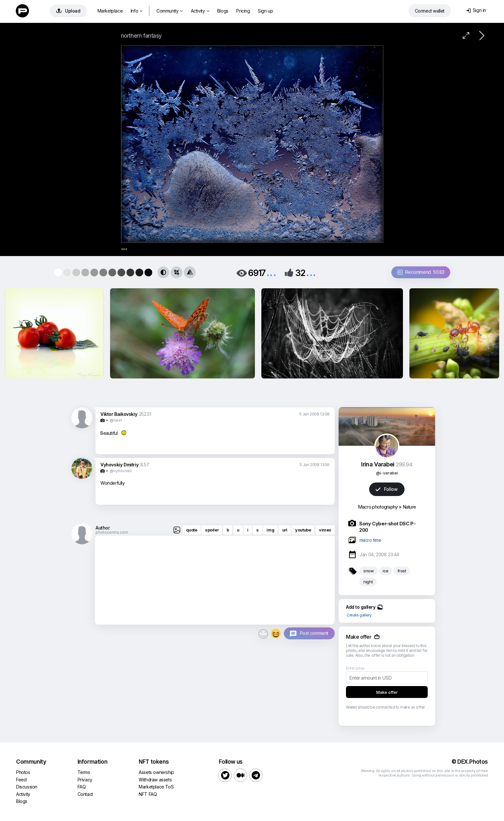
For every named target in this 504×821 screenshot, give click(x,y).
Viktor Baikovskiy (119, 414)
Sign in (476, 10)
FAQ (82, 787)
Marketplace (110, 11)
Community (170, 11)
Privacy (85, 780)
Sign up (265, 11)
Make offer (387, 692)
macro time (370, 540)
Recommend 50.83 (421, 272)
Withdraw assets (155, 780)
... (271, 272)
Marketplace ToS (156, 787)
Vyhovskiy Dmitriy (119, 465)
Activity (200, 11)
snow (369, 571)
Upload (68, 11)
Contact (85, 794)
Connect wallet (430, 11)
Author (103, 528)
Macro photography (378, 507)
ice (386, 571)
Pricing (243, 11)
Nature (409, 507)
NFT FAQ (148, 794)
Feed (21, 780)
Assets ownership (156, 772)
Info (137, 11)
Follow (387, 489)
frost (402, 571)
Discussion (27, 787)
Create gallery (359, 615)
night (368, 582)
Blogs (223, 11)
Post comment (314, 633)
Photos (23, 772)
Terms (84, 772)
